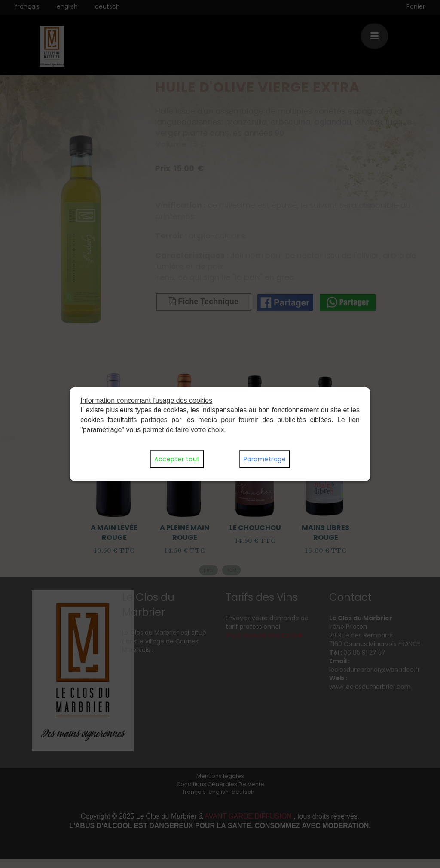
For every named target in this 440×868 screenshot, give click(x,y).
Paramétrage (265, 459)
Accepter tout (177, 459)
